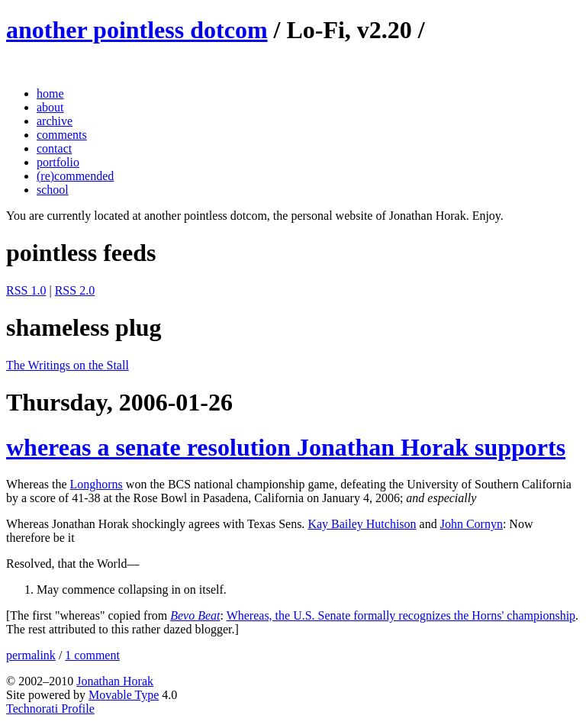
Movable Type (124, 695)
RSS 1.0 (26, 290)
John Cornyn (472, 524)
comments (62, 135)
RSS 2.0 (75, 290)
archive (55, 121)
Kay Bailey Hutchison (362, 524)
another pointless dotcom (137, 30)
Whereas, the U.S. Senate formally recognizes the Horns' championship (401, 615)
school (53, 190)
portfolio (58, 162)
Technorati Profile (50, 709)
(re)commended (75, 176)
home (50, 93)
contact (54, 148)
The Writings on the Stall (68, 365)
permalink (31, 655)
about (50, 107)
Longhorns (97, 484)
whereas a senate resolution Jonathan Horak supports (286, 447)
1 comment (92, 655)
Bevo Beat (195, 615)
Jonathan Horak (115, 681)
